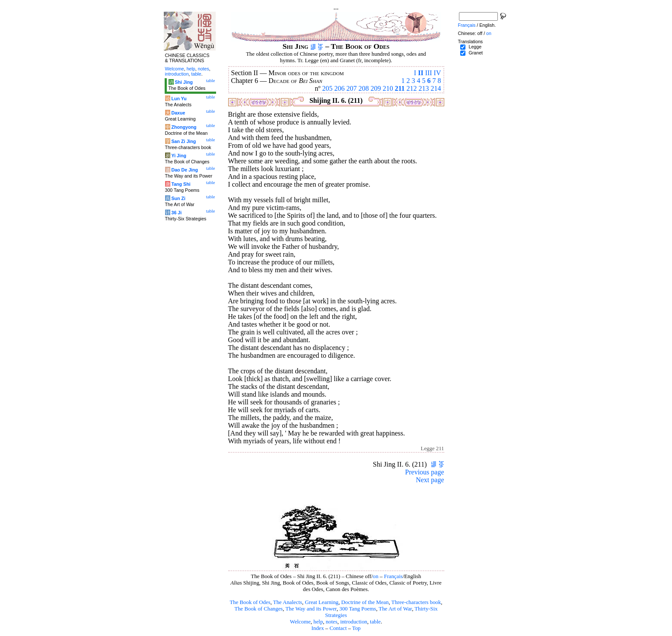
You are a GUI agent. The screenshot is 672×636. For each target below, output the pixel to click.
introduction (354, 622)
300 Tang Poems (358, 609)
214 (436, 88)
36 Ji (176, 213)
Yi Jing (179, 156)
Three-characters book (416, 602)
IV (438, 73)
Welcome (300, 622)
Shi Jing (183, 82)
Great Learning (322, 602)
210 (388, 88)
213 (424, 88)
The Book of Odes (250, 602)
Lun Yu (179, 99)
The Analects (288, 602)
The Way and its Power (311, 609)
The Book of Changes (258, 609)
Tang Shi (181, 184)
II (420, 73)
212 (412, 88)
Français (393, 576)
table (375, 622)
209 (376, 88)
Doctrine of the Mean (365, 602)
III (429, 73)
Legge (475, 47)
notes (332, 622)
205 (327, 88)
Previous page (424, 472)
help (318, 622)
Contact (338, 628)
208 (363, 88)
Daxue (178, 113)
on (376, 576)
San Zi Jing (183, 141)
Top (357, 628)
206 (339, 88)
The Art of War (395, 609)
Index (317, 628)
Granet (476, 53)
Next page (430, 480)
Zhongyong (184, 127)
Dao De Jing (185, 170)
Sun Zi (178, 198)
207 (351, 88)
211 (400, 88)
